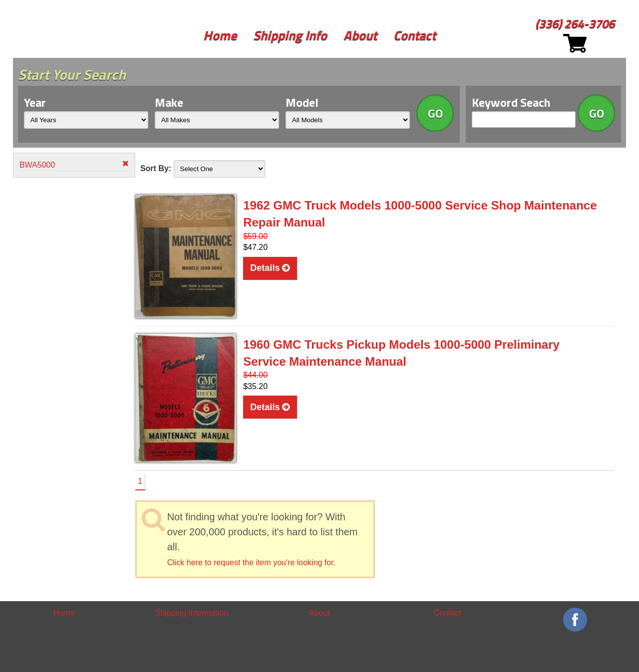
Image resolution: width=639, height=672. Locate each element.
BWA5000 (74, 164)
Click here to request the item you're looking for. (251, 562)
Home (220, 35)
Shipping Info (290, 35)
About (360, 35)
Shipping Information (192, 613)
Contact (415, 35)
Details (270, 268)
